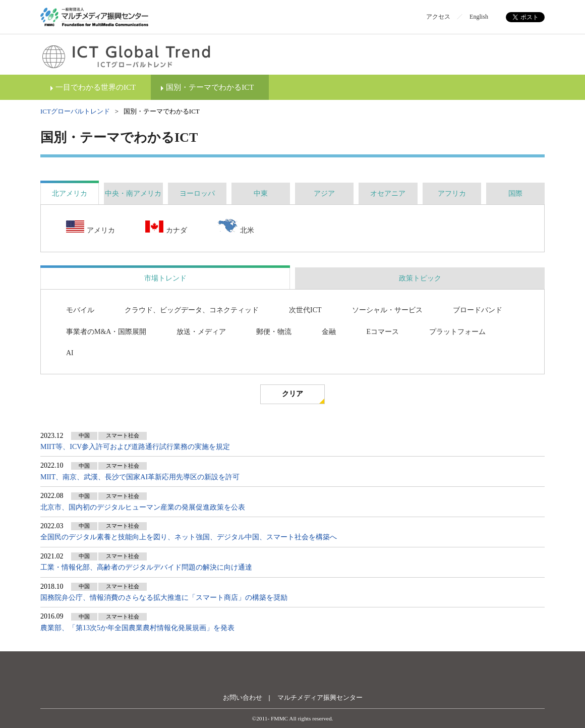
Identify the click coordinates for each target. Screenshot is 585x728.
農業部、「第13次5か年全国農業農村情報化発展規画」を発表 (137, 628)
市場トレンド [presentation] (165, 278)
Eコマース (383, 332)
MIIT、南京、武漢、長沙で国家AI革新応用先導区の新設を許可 (140, 477)
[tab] (70, 193)
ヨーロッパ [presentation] (197, 193)
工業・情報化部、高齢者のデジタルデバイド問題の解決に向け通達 (146, 567)
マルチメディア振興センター (320, 697)
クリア (292, 394)
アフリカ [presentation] (452, 193)
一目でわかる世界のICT (96, 87)
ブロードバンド (478, 310)
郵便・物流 (274, 332)
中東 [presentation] (261, 193)
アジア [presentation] (324, 193)
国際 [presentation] (515, 193)
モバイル (80, 310)
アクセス (438, 17)
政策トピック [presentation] (420, 278)
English (479, 17)
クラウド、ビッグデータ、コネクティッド (192, 310)
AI (70, 353)
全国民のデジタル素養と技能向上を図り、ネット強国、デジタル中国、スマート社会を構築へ (189, 537)
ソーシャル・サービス (387, 310)
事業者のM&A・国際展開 (106, 332)
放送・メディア (201, 332)
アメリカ (91, 228)
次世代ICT (305, 310)
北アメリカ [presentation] (70, 193)
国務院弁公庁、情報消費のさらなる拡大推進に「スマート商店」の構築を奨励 (164, 598)
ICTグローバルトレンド (75, 111)
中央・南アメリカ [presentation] (133, 193)
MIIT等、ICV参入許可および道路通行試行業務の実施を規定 (135, 447)
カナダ (166, 228)
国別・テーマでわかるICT (210, 87)
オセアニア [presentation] (388, 193)
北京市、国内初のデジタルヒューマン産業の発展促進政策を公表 (143, 507)
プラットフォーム (457, 332)
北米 (236, 227)
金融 (329, 332)
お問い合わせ (243, 697)
